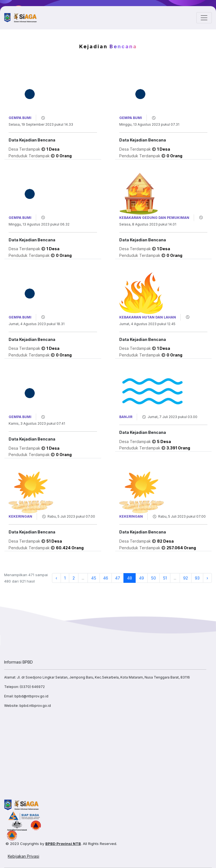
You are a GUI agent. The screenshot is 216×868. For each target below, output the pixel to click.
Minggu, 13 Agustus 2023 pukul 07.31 (149, 124)
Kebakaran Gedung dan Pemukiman (154, 218)
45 (94, 578)
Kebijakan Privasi (23, 856)
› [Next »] (207, 578)
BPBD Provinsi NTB (63, 844)
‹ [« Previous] (56, 578)
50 (153, 578)
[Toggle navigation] (204, 18)
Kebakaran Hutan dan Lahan (148, 317)
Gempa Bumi (20, 118)
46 (106, 578)
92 (186, 578)
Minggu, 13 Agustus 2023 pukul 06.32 (39, 224)
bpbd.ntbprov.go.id (35, 706)
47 (118, 578)
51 (165, 578)
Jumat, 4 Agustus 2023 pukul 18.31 (37, 324)
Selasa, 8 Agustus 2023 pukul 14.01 (148, 224)
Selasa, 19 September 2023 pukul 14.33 (41, 124)
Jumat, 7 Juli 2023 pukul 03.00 (172, 417)
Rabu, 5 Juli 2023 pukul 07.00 (71, 516)
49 (141, 578)
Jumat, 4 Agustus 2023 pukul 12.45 (147, 324)
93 (197, 578)
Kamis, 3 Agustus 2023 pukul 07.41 (37, 423)
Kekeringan (20, 516)
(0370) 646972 (32, 687)
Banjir (126, 417)
